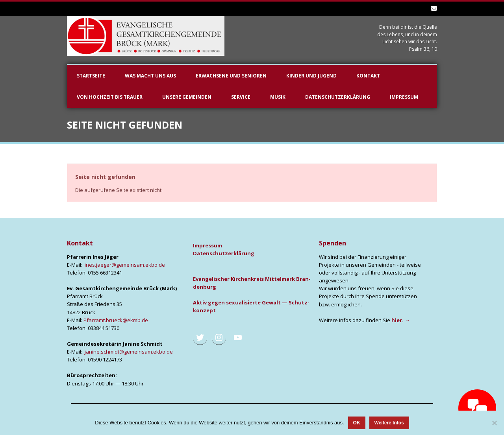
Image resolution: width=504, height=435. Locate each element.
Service (241, 97)
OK (357, 423)
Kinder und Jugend (311, 76)
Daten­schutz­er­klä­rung (224, 253)
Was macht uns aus (150, 76)
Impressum (404, 97)
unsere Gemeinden (187, 97)
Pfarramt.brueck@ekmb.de (116, 320)
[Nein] (494, 423)
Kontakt (368, 76)
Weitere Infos (389, 423)
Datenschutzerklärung (338, 97)
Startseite (91, 76)
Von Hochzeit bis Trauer (110, 97)
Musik (278, 97)
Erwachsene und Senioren (231, 76)
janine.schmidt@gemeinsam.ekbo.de (129, 352)
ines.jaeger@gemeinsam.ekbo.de (125, 265)
